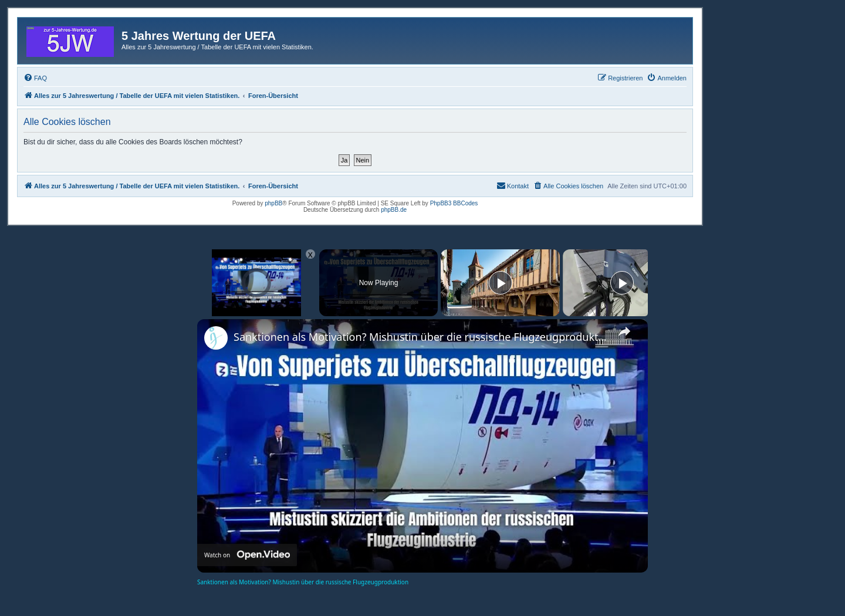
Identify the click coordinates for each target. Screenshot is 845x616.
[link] (216, 338)
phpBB (273, 203)
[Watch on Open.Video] (247, 555)
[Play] (501, 283)
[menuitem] (35, 78)
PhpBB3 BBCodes (454, 203)
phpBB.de (394, 210)
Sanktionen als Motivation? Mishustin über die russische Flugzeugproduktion (421, 337)
